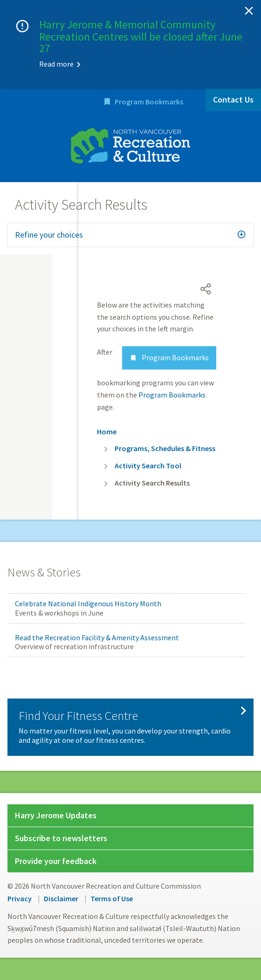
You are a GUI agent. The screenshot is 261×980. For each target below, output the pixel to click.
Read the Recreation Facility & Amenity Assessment (97, 637)
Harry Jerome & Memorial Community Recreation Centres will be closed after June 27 (141, 36)
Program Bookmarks (149, 102)
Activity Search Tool (148, 466)
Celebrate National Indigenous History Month (88, 603)
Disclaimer (61, 898)
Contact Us (233, 99)
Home (107, 432)
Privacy (20, 898)
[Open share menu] (206, 289)
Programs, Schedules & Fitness (165, 448)
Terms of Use (112, 898)
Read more (56, 64)
